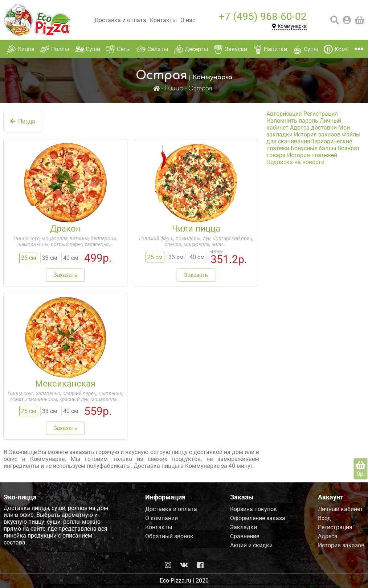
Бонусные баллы (313, 148)
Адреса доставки (313, 128)
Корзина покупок (253, 509)
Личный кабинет (340, 509)
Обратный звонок (169, 536)
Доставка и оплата (120, 20)
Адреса (328, 536)
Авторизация (284, 114)
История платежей (312, 155)
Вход (324, 518)
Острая (200, 89)
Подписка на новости (295, 162)
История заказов (317, 134)
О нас (188, 20)
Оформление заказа (258, 518)
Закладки (244, 527)
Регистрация (321, 114)
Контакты (163, 20)
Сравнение (245, 536)
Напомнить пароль (292, 121)
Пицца (174, 89)
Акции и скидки (251, 545)
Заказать (65, 275)
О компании (161, 518)
